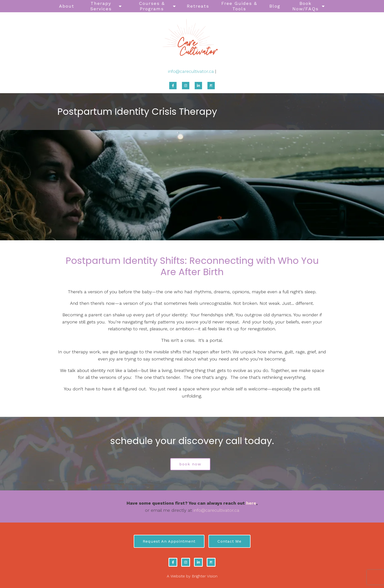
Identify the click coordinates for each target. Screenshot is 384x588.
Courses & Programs (152, 6)
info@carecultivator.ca (191, 71)
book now (190, 464)
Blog (275, 6)
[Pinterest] (211, 86)
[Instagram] (186, 86)
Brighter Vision (205, 576)
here (251, 503)
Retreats (198, 6)
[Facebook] (173, 86)
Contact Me (229, 541)
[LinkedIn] (198, 86)
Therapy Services (101, 6)
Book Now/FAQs (306, 6)
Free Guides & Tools (239, 6)
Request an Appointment (169, 541)
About (67, 6)
